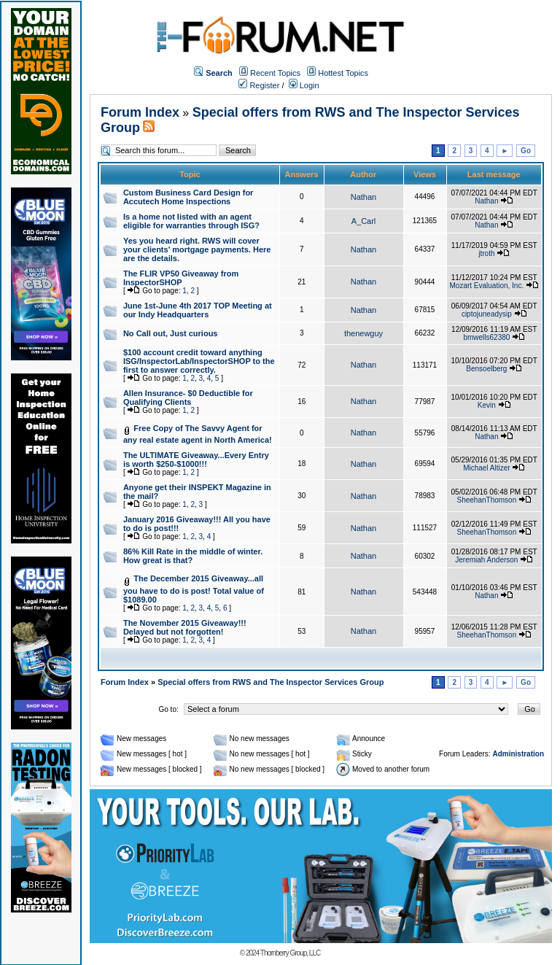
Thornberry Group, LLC (290, 953)
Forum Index (140, 112)
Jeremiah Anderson (486, 560)
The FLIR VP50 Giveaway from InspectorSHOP (181, 278)
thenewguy (363, 333)
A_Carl (364, 221)
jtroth (486, 253)
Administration (518, 754)
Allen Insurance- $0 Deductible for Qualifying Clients (188, 398)
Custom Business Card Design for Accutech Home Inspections (188, 197)
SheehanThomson (486, 500)
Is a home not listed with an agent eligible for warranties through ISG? (191, 221)
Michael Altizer (486, 468)
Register (259, 85)
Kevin (487, 405)
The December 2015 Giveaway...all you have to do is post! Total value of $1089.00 (194, 589)
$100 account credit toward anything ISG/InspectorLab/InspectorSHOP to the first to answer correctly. (199, 361)
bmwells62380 (486, 337)
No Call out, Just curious (171, 333)
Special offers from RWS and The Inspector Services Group (271, 682)
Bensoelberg (486, 369)
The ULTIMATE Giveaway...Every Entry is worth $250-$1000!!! (196, 460)
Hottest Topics (343, 73)
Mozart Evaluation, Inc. (487, 286)
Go (526, 151)
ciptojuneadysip (487, 314)
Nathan (363, 197)
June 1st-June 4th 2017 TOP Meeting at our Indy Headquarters (198, 310)
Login (304, 85)
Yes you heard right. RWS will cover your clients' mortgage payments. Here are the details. (197, 249)
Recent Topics (275, 73)
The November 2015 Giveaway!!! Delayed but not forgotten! (185, 627)
